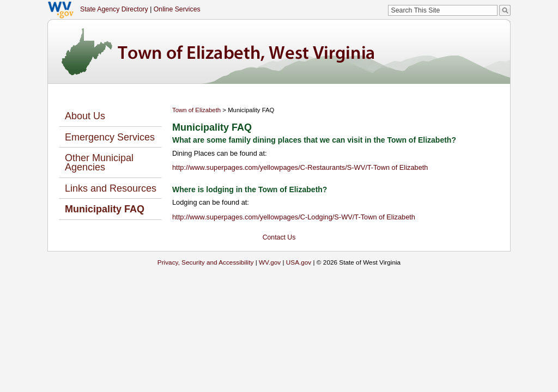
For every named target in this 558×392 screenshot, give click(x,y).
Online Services (177, 9)
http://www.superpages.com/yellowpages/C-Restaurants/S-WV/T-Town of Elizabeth (300, 167)
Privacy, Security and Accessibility (206, 262)
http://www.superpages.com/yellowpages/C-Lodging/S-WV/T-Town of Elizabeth (294, 217)
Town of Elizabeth (196, 110)
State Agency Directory (114, 9)
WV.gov (270, 262)
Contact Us (279, 237)
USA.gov (299, 262)
